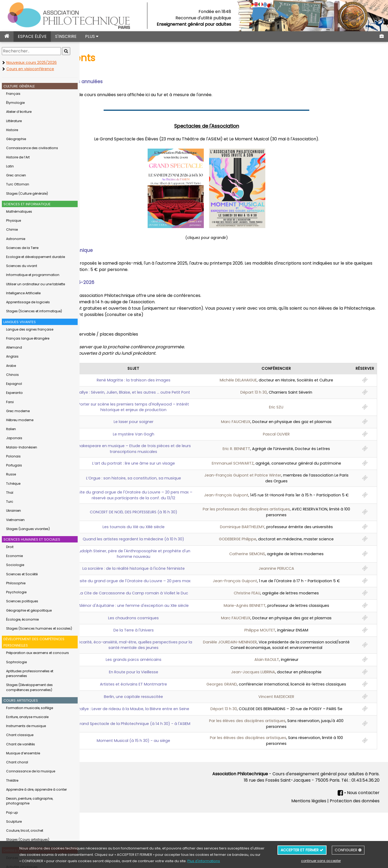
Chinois (12, 375)
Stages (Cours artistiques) (28, 840)
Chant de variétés (21, 744)
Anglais (12, 356)
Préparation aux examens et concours (38, 653)
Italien (11, 429)
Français (13, 94)
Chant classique (20, 735)
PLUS (92, 36)
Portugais (14, 465)
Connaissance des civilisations (32, 148)
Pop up (12, 813)
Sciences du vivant (22, 266)
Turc (10, 502)
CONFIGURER (348, 850)
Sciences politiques (22, 601)
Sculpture (14, 822)
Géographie (16, 139)
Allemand (14, 347)
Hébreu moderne (20, 420)
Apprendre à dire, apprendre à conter (36, 789)
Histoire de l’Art (18, 157)
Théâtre (12, 780)
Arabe (11, 366)
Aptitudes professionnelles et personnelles (30, 673)
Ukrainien (14, 511)
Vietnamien (15, 520)
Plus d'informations (204, 861)
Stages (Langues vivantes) (28, 529)
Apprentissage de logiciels (28, 302)
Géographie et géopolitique (29, 610)
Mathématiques (19, 212)
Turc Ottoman (18, 184)
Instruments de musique (26, 726)
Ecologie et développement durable (36, 257)
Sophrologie (16, 662)
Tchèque (13, 484)
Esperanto (14, 393)
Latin (10, 166)
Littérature (14, 121)
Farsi (10, 402)
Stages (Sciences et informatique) (34, 311)
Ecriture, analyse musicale (27, 717)
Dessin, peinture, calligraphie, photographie (30, 801)
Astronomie (16, 239)
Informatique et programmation (33, 275)
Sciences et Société (22, 574)
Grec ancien (16, 175)
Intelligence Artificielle (23, 293)
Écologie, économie (22, 619)
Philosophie (16, 583)
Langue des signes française (30, 329)
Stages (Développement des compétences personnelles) (29, 687)
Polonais (13, 456)
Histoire (12, 130)
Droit (10, 547)
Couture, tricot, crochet (25, 831)
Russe (11, 474)
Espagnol (14, 384)
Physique (14, 221)
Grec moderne (18, 411)
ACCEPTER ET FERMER (302, 850)
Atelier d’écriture (19, 112)
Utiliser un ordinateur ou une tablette (36, 284)
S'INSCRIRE (66, 36)
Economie (14, 556)
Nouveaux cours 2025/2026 (32, 63)
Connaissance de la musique (31, 771)
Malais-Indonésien (22, 447)
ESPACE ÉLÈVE (32, 36)
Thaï (10, 493)
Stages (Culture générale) (27, 193)
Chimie (12, 230)
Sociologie (15, 565)
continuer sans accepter (321, 861)
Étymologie (15, 103)
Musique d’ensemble (23, 753)
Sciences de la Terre (22, 248)
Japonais (14, 438)
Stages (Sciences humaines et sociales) (39, 628)
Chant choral (17, 762)
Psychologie (16, 592)
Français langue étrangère (28, 338)
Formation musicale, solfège (30, 708)
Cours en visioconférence (30, 69)
